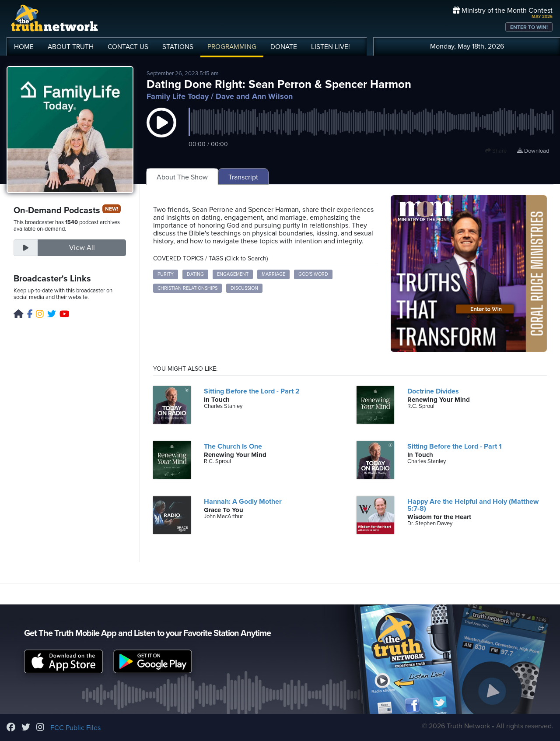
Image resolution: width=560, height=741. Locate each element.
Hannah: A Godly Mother (243, 502)
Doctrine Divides (433, 391)
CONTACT (128, 47)
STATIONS (178, 47)
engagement (233, 274)
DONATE (284, 47)
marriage (273, 274)
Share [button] (496, 151)
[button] (161, 131)
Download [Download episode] (533, 151)
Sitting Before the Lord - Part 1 (455, 446)
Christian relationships (187, 288)
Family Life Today (178, 96)
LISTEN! (331, 47)
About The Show (182, 177)
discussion (244, 288)
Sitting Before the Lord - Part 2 (252, 391)
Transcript (243, 177)
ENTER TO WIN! (529, 27)
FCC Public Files (75, 728)
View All (82, 248)
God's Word (313, 274)
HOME (24, 47)
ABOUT (71, 47)
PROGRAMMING (232, 47)
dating (195, 274)
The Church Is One (233, 446)
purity (166, 274)
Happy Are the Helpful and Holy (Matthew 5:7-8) (473, 505)
